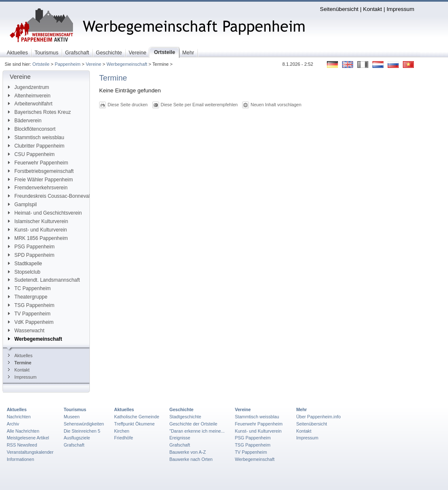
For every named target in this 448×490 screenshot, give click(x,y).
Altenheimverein (29, 96)
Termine (20, 363)
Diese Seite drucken (128, 105)
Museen (72, 417)
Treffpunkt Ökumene (135, 424)
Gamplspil (22, 205)
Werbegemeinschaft (127, 64)
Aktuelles (20, 355)
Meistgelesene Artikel (28, 438)
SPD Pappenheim (31, 255)
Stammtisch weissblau (36, 137)
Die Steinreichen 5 (82, 431)
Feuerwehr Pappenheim (38, 163)
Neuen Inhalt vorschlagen (276, 105)
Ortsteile (41, 64)
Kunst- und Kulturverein (38, 230)
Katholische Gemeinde (137, 417)
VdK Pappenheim (31, 322)
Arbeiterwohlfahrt (30, 104)
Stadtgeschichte (185, 417)
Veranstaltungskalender (30, 452)
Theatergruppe (28, 297)
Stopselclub (24, 272)
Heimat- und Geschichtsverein (45, 213)
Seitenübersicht (339, 9)
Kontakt (373, 9)
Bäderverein (25, 121)
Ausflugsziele (77, 438)
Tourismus (75, 409)
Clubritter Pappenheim (36, 146)
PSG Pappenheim (31, 247)
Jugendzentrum (28, 87)
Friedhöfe (124, 438)
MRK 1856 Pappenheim (38, 238)
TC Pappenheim (29, 288)
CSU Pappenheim (31, 154)
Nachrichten (19, 417)
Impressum (400, 9)
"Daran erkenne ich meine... (197, 431)
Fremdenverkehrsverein (38, 188)
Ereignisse (180, 438)
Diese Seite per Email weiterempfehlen (199, 105)
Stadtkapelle (25, 264)
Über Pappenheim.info (318, 417)
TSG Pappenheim (31, 305)
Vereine (93, 64)
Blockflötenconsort (32, 129)
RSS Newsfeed (22, 445)
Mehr (301, 409)
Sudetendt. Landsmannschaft (44, 280)
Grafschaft (74, 445)
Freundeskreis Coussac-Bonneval (49, 196)
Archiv (13, 424)
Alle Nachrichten (23, 431)
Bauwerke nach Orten (191, 459)
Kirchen (122, 431)
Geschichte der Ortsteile (193, 424)
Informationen (20, 459)
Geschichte (181, 409)
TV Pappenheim (29, 314)
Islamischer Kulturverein (38, 221)
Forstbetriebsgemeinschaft (41, 171)
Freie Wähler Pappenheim (40, 180)
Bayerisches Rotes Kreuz (39, 112)
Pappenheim (68, 64)
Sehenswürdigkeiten (84, 424)
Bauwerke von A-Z (188, 452)
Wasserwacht (26, 331)
